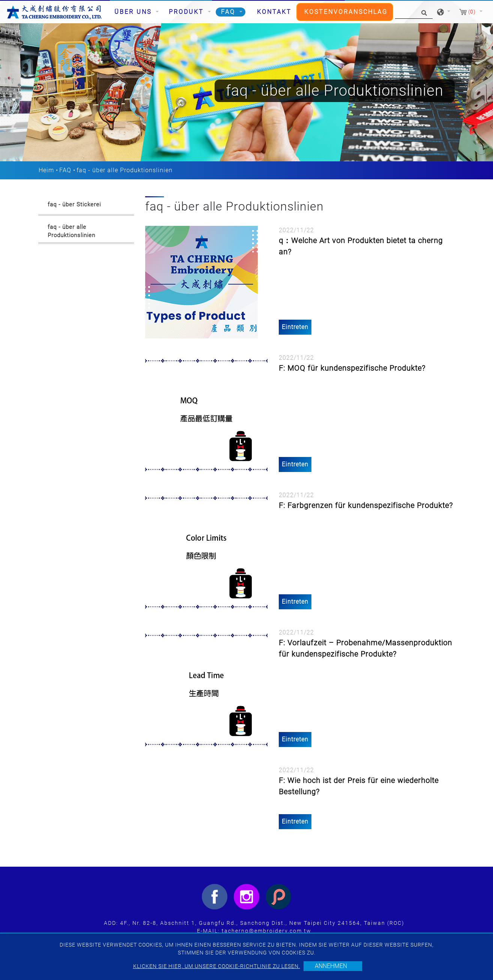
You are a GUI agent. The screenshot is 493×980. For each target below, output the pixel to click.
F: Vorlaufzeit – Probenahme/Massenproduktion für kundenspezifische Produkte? (365, 648)
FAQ (65, 170)
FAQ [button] (229, 12)
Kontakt (274, 12)
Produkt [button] (188, 12)
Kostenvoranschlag (346, 12)
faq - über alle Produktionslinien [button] (71, 231)
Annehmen (331, 966)
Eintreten (295, 327)
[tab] (86, 206)
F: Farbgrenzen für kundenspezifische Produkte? (366, 505)
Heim (46, 170)
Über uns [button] (134, 12)
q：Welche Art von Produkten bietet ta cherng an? (361, 246)
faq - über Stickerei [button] (74, 204)
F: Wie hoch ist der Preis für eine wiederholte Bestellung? (359, 786)
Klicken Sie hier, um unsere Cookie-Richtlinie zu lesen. (217, 966)
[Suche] (414, 12)
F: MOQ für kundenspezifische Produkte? (352, 368)
